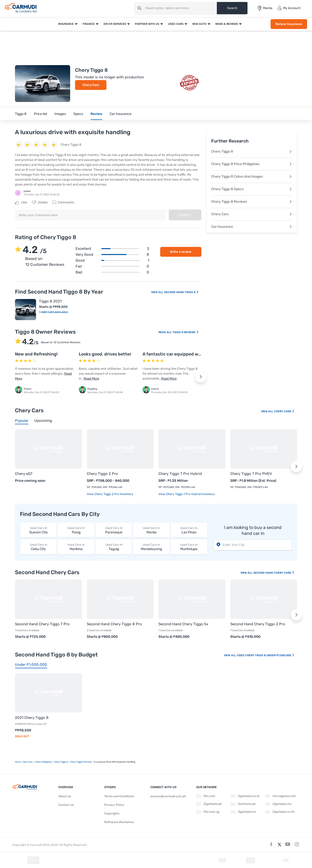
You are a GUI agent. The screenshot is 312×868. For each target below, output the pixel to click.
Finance (89, 24)
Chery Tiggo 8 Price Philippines (252, 164)
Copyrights (112, 813)
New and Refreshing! (36, 354)
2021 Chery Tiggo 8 (32, 718)
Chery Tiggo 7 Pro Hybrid (180, 474)
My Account (289, 8)
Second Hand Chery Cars (274, 573)
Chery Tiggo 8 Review (81, 762)
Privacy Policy (114, 805)
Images (60, 114)
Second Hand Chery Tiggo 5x (183, 624)
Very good (112, 255)
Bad (112, 272)
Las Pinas (189, 530)
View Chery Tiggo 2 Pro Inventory (110, 494)
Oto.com (206, 796)
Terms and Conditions (119, 796)
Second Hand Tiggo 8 (182, 292)
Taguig (114, 547)
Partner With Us (147, 24)
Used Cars (176, 24)
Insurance (66, 24)
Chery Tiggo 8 (252, 151)
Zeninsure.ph (243, 804)
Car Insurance (121, 114)
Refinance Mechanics (119, 822)
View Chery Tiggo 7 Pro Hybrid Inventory (187, 494)
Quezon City (38, 530)
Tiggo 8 (21, 114)
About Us (65, 796)
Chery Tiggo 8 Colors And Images (252, 177)
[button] (201, 377)
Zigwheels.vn (243, 812)
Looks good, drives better (105, 354)
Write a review (181, 252)
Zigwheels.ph (209, 804)
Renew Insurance (289, 24)
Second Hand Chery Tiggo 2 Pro (258, 624)
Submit (185, 215)
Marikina (76, 547)
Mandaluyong (151, 547)
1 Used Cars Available (53, 312)
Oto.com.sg (208, 812)
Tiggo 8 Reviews (186, 332)
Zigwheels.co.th (280, 812)
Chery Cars (91, 85)
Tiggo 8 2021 (50, 301)
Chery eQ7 (24, 474)
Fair (112, 266)
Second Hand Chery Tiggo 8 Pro (114, 624)
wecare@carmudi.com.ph (168, 796)
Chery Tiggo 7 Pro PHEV (251, 474)
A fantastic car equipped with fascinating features (195, 354)
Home (18, 762)
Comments (63, 202)
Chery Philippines (43, 762)
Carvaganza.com (281, 796)
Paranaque (114, 530)
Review (96, 114)
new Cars (28, 762)
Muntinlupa (189, 547)
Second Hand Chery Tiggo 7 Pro (42, 624)
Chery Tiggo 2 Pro (102, 474)
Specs (78, 114)
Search (232, 8)
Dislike (40, 202)
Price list (40, 114)
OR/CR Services (115, 24)
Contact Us (66, 805)
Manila (151, 530)
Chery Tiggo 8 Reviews (252, 202)
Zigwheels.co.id (245, 796)
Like (21, 202)
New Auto (199, 24)
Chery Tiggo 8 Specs (252, 189)
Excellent (112, 249)
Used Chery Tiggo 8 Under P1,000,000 (266, 655)
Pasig (76, 530)
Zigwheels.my (278, 804)
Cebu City (38, 547)
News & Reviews (227, 24)
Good (112, 260)
